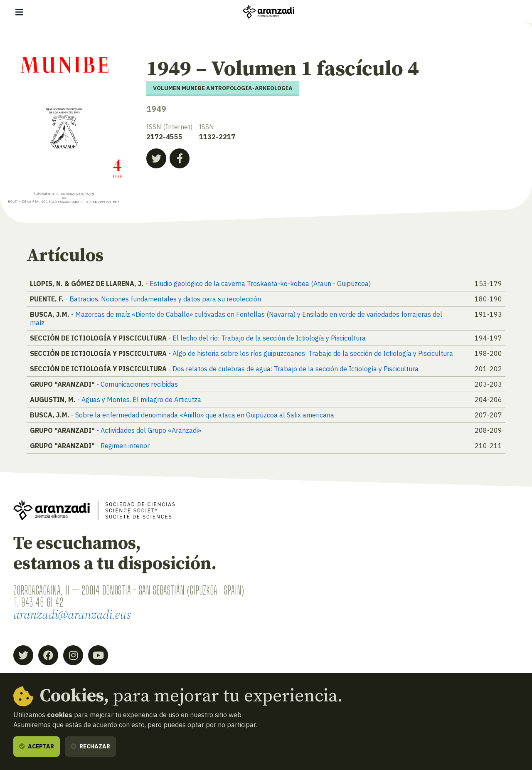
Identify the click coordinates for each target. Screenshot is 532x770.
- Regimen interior (123, 446)
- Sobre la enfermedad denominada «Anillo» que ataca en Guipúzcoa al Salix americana (203, 415)
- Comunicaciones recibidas (137, 384)
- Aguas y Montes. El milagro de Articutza (139, 400)
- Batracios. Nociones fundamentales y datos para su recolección (163, 299)
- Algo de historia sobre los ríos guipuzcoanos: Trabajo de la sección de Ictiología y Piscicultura (311, 353)
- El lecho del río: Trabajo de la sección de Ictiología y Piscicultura (267, 338)
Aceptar (37, 746)
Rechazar (90, 746)
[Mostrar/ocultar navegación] (19, 12)
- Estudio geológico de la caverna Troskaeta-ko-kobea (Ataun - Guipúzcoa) (258, 284)
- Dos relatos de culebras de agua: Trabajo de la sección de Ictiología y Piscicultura (293, 369)
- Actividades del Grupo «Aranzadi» (149, 430)
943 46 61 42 (42, 602)
